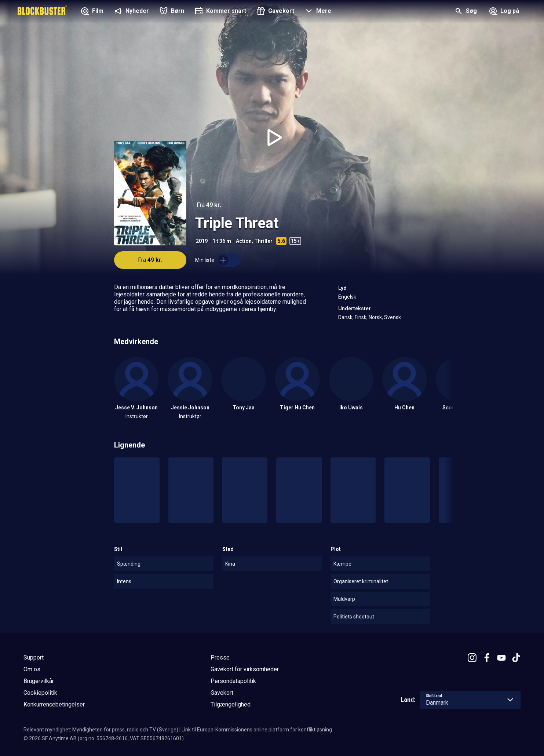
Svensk (393, 317)
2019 (202, 241)
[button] (317, 12)
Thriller (263, 241)
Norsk (375, 317)
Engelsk (347, 297)
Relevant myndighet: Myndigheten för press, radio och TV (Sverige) (101, 730)
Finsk (361, 317)
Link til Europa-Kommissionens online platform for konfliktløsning (257, 730)
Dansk (345, 317)
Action (244, 241)
